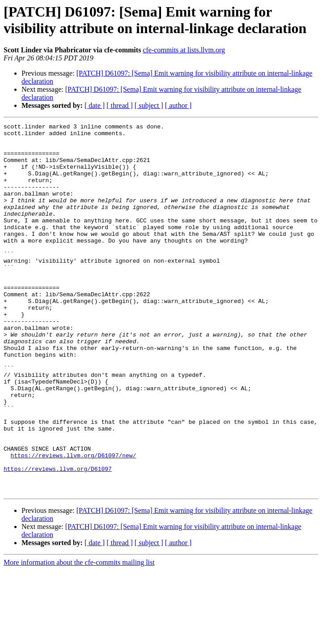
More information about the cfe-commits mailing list (79, 636)
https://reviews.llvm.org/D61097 (58, 538)
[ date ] (95, 105)
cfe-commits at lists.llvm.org (184, 50)
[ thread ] (120, 105)
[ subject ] (149, 105)
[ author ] (178, 105)
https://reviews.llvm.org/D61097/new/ (74, 522)
